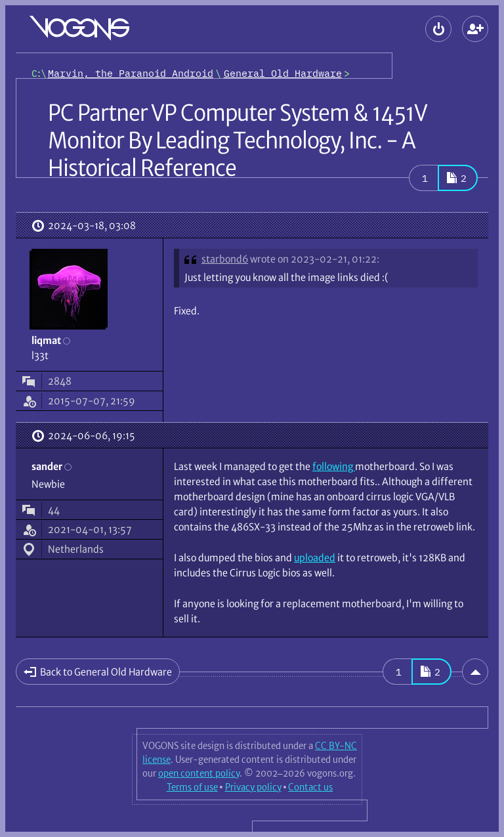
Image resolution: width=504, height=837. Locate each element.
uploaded (315, 558)
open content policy (199, 773)
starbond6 (225, 259)
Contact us (310, 787)
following (334, 466)
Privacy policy (253, 787)
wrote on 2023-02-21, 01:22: (315, 259)
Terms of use (192, 787)
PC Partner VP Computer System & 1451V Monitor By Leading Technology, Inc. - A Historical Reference (237, 140)
